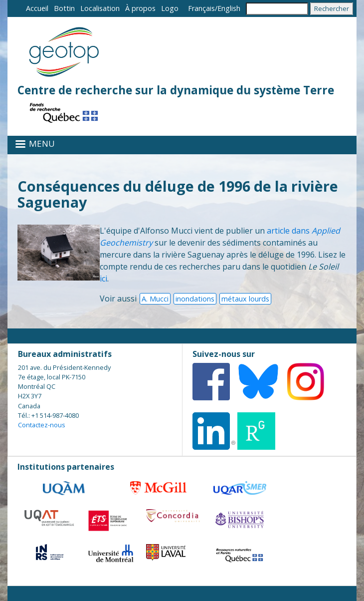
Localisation (100, 8)
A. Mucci (155, 299)
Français (201, 8)
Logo (170, 8)
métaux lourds (245, 299)
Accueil (37, 8)
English (229, 8)
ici (103, 279)
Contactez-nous (42, 425)
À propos (140, 8)
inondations (195, 299)
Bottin (64, 8)
